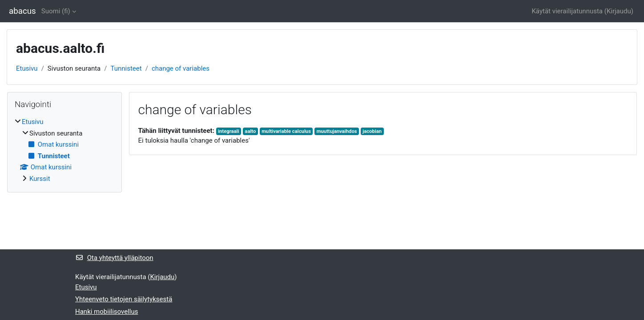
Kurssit (40, 179)
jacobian (372, 131)
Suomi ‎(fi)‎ (56, 11)
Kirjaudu (619, 11)
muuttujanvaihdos (337, 131)
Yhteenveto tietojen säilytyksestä (124, 299)
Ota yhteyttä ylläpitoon (114, 258)
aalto (250, 131)
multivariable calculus (286, 131)
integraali (229, 131)
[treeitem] (64, 150)
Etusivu (27, 68)
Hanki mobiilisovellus (107, 312)
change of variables (181, 68)
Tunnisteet (126, 68)
